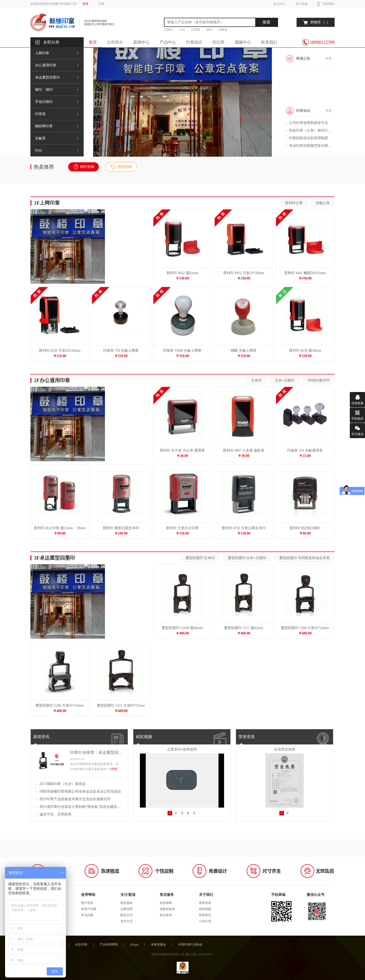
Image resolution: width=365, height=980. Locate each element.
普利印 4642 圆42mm (182, 273)
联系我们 (269, 42)
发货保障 (166, 903)
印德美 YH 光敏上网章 (121, 351)
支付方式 (126, 921)
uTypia (134, 945)
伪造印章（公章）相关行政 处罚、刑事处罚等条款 (311, 130)
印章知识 (194, 42)
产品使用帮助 (109, 945)
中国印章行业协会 (190, 945)
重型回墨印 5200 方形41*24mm (305, 628)
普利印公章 (294, 203)
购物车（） (320, 22)
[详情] (114, 769)
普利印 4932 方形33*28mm (244, 273)
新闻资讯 (41, 737)
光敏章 (223, 30)
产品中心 (168, 42)
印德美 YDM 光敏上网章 (182, 351)
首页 (93, 42)
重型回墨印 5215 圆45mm (244, 628)
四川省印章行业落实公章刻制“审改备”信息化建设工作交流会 (81, 807)
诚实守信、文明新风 (56, 814)
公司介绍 (205, 921)
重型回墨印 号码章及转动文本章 (305, 558)
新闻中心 (141, 42)
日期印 (169, 30)
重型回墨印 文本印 (200, 558)
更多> (329, 58)
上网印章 (42, 53)
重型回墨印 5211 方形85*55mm (121, 706)
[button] (181, 780)
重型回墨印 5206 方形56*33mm (60, 706)
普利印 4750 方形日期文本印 (244, 528)
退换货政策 (167, 909)
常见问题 (87, 915)
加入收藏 (302, 4)
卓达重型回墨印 (47, 77)
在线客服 (357, 403)
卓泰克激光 (158, 945)
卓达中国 (81, 945)
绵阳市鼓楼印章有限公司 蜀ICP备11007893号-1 (182, 954)
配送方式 (126, 915)
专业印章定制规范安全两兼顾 (311, 146)
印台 (182, 30)
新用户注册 (89, 909)
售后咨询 (166, 915)
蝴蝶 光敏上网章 (244, 351)
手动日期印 (44, 102)
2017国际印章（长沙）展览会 (63, 784)
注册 (101, 4)
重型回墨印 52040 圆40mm (182, 628)
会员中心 (280, 4)
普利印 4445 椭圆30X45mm (305, 273)
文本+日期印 (285, 380)
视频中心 (243, 42)
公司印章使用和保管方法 (308, 123)
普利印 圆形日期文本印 (121, 528)
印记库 (218, 42)
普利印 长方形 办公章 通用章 (182, 450)
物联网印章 (44, 126)
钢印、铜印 (44, 90)
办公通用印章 (46, 65)
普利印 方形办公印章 (182, 528)
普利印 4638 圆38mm (305, 351)
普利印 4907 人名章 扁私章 (244, 450)
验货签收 (126, 903)
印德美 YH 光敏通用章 (305, 450)
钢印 (209, 30)
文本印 (256, 380)
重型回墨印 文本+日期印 (247, 558)
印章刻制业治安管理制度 (308, 138)
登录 (85, 4)
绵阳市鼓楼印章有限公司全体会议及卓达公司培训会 (80, 791)
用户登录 (87, 903)
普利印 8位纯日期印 (305, 528)
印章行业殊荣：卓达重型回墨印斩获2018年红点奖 (96, 752)
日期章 (196, 30)
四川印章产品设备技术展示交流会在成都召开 (75, 799)
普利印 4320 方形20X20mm (60, 351)
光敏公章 (323, 203)
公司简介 (115, 42)
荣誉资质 (247, 737)
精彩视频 (144, 737)
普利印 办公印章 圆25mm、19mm (60, 528)
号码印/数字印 (319, 380)
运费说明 (126, 909)
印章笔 (40, 114)
